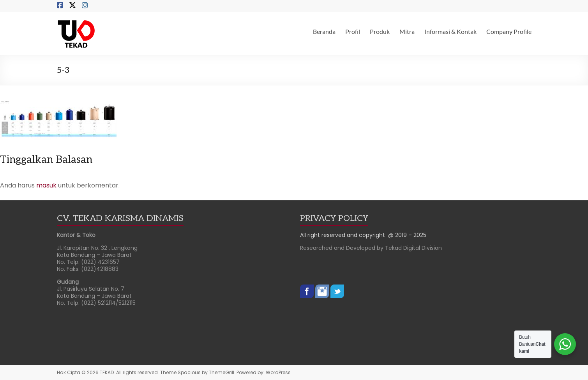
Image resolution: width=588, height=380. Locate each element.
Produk (380, 31)
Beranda (324, 31)
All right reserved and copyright (344, 235)
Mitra (407, 31)
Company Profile (509, 31)
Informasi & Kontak (450, 31)
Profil (353, 31)
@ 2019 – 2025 (407, 235)
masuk (46, 185)
